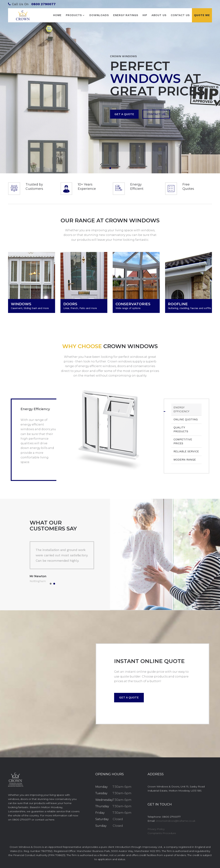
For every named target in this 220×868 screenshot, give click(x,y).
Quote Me (202, 15)
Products (74, 15)
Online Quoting (186, 419)
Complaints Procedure (162, 833)
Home (57, 15)
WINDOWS (21, 304)
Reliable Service (186, 451)
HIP (145, 15)
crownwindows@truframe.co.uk (176, 821)
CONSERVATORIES (133, 304)
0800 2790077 (43, 4)
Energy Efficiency (181, 409)
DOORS (70, 304)
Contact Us (180, 15)
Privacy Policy (156, 829)
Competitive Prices (183, 441)
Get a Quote (125, 114)
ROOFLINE (178, 304)
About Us (159, 15)
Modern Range (185, 460)
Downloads (99, 15)
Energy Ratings (126, 15)
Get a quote (129, 697)
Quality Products (181, 429)
